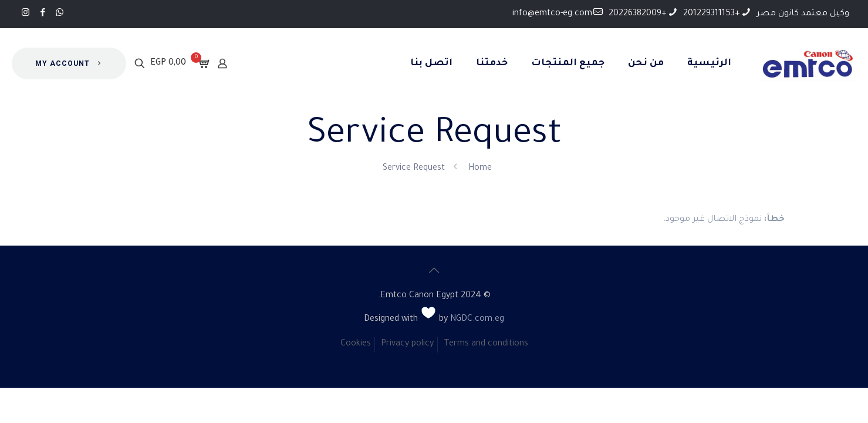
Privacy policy (407, 344)
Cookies (356, 344)
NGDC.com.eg (477, 320)
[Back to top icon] (434, 270)
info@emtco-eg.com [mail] (552, 14)
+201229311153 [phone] (712, 14)
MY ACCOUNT (69, 63)
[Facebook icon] (43, 14)
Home (480, 169)
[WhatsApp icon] (60, 14)
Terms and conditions (486, 344)
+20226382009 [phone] (638, 14)
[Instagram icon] (26, 14)
